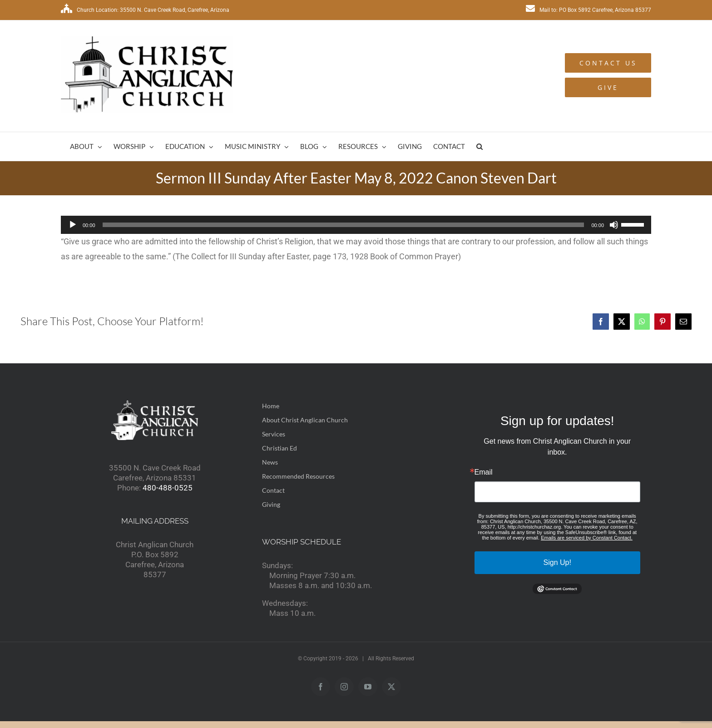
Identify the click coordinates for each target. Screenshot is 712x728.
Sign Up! (557, 562)
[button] (480, 146)
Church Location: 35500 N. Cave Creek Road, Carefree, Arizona (145, 10)
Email (484, 472)
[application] (356, 225)
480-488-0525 (168, 488)
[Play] (73, 225)
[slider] (344, 225)
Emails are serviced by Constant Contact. (587, 538)
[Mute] (614, 225)
